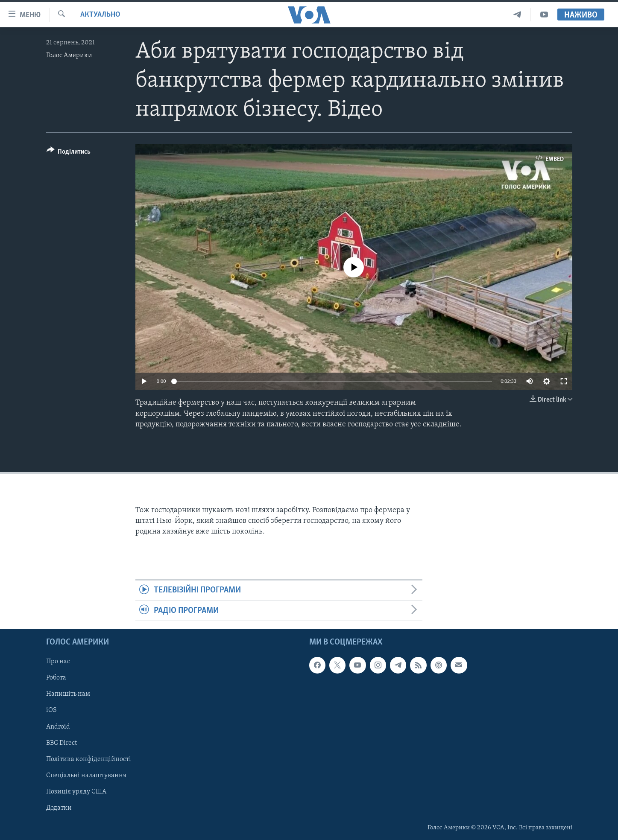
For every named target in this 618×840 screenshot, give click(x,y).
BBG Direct (62, 743)
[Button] (69, 153)
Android (58, 727)
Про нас (58, 662)
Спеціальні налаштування (86, 776)
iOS (51, 711)
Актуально (100, 15)
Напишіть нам (68, 694)
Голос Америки (69, 55)
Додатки (59, 808)
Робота (56, 678)
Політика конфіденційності (89, 759)
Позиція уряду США (76, 792)
